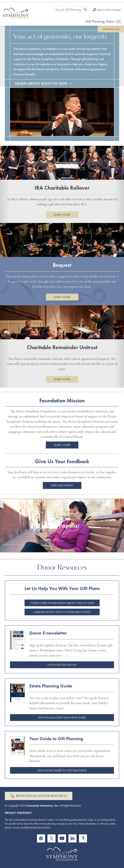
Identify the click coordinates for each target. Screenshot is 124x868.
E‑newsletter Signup (62, 665)
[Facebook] (41, 838)
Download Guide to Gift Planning (62, 770)
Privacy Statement (18, 813)
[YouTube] (62, 838)
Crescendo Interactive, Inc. (42, 805)
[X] (52, 838)
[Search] (85, 10)
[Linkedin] (72, 838)
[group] (62, 184)
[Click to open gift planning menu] (103, 21)
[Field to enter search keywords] (71, 9)
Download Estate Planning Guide (62, 717)
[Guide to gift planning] (20, 752)
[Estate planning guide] (20, 699)
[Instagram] (83, 838)
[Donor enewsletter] (20, 646)
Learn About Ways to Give (43, 83)
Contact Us (111, 29)
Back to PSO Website (107, 10)
